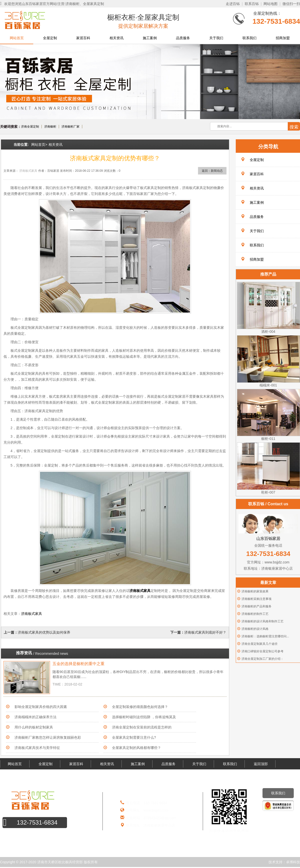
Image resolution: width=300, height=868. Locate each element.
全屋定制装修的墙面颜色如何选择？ (140, 707)
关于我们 (216, 38)
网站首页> (39, 145)
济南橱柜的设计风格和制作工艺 (262, 621)
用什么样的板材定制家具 (34, 727)
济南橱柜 (50, 127)
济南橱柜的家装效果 (255, 591)
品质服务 (183, 38)
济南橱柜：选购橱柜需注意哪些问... (265, 636)
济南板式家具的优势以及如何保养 (44, 632)
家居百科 (83, 38)
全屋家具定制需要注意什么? (134, 737)
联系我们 (249, 38)
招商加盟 (283, 38)
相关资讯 (116, 38)
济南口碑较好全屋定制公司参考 (262, 651)
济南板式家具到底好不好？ (205, 632)
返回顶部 (261, 764)
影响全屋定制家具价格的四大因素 (41, 707)
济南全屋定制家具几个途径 (259, 644)
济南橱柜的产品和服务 (256, 606)
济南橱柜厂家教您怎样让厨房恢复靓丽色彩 (48, 737)
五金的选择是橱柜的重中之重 (78, 664)
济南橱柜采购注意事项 (256, 599)
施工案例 (150, 38)
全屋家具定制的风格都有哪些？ (136, 748)
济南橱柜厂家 (70, 127)
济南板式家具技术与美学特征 (37, 748)
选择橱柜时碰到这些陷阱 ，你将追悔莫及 (144, 717)
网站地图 (270, 4)
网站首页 (17, 38)
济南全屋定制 (30, 127)
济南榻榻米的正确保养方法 (35, 717)
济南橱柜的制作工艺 (255, 614)
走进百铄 (233, 4)
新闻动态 (217, 171)
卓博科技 (293, 862)
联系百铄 (252, 4)
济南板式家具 (28, 171)
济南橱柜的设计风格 (255, 629)
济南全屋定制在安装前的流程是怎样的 (142, 727)
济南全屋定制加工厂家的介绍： (262, 659)
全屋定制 (50, 38)
